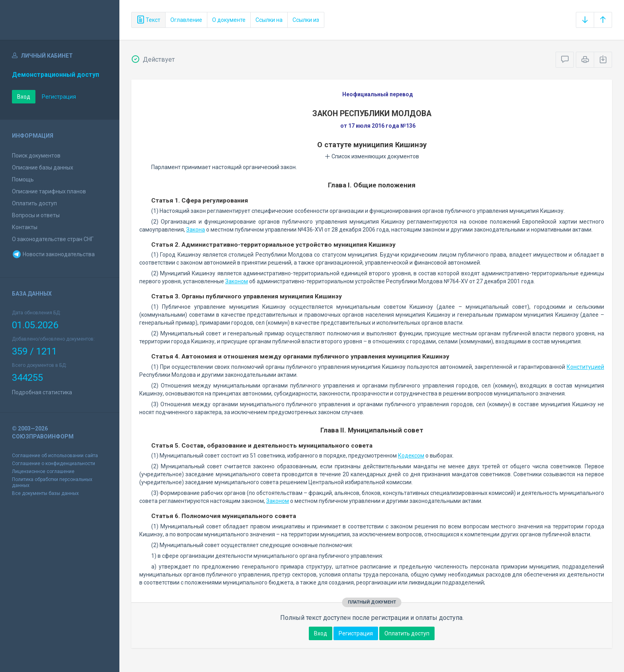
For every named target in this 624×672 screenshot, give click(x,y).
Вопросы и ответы (36, 215)
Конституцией (585, 367)
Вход (24, 97)
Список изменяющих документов (372, 156)
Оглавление (186, 20)
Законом (237, 281)
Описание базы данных (43, 168)
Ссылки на (269, 20)
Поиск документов (36, 156)
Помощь (23, 179)
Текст (148, 20)
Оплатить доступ (34, 203)
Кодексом (411, 456)
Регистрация (59, 97)
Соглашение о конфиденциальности (54, 464)
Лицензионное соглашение (43, 471)
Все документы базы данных (45, 493)
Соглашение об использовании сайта (55, 456)
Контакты (25, 227)
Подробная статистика (42, 392)
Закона (196, 230)
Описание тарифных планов (49, 191)
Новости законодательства (53, 254)
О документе (229, 20)
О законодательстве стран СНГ (53, 239)
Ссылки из (306, 20)
